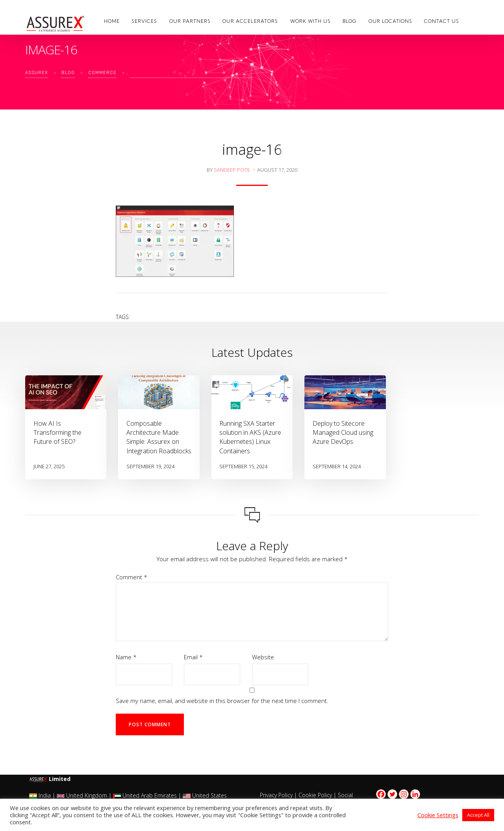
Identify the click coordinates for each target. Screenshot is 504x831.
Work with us (310, 21)
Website (263, 657)
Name (126, 657)
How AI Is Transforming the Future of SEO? (57, 432)
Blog (349, 21)
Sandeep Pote (232, 170)
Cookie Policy (315, 795)
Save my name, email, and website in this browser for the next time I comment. (222, 701)
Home (112, 21)
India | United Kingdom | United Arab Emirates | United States (128, 795)
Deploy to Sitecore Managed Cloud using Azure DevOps (343, 432)
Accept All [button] (478, 815)
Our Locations (390, 21)
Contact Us (442, 21)
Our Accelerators (250, 21)
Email (193, 657)
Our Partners (190, 21)
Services (144, 21)
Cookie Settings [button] (438, 815)
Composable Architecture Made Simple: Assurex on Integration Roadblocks (159, 437)
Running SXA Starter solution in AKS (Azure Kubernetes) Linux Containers (250, 437)
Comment (132, 577)
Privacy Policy (276, 795)
